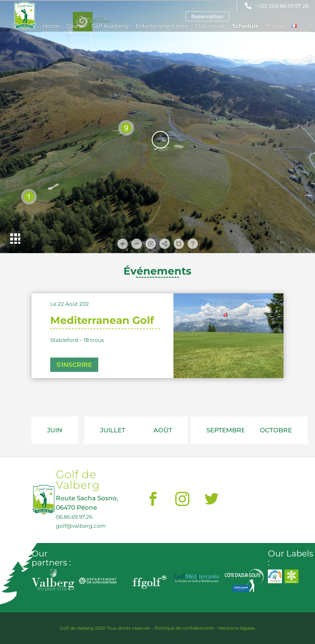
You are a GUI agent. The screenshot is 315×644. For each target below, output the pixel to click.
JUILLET (113, 430)
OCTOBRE (276, 430)
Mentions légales (237, 628)
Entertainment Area (162, 26)
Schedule (245, 26)
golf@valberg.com (81, 526)
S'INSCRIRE (74, 365)
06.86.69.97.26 (74, 517)
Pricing (275, 26)
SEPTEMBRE (226, 430)
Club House (210, 26)
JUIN (55, 430)
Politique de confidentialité (184, 628)
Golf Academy (110, 26)
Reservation (207, 16)
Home (51, 26)
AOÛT (163, 430)
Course (75, 26)
